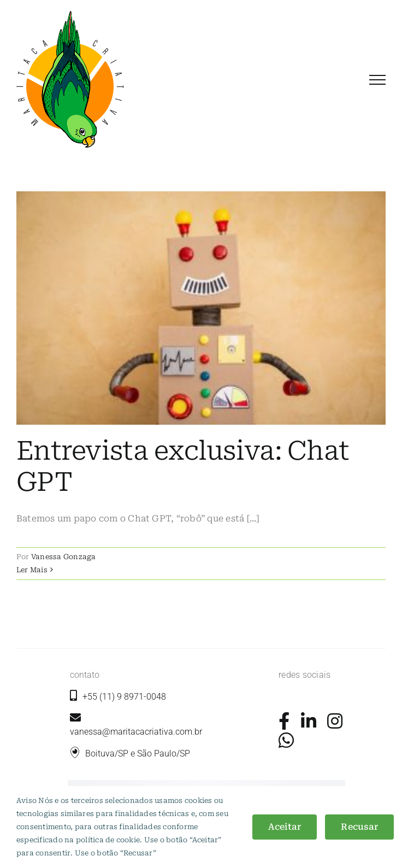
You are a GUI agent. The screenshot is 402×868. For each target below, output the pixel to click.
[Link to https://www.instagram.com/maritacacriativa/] (335, 721)
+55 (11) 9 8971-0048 (124, 697)
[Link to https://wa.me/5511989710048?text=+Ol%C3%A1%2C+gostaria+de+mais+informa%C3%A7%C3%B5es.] (286, 740)
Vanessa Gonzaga (64, 557)
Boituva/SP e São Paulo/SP (138, 753)
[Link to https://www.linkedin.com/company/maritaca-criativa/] (309, 721)
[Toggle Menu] (377, 80)
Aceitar (285, 827)
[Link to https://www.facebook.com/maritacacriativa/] (284, 721)
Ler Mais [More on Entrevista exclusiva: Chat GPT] (32, 570)
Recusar (359, 827)
